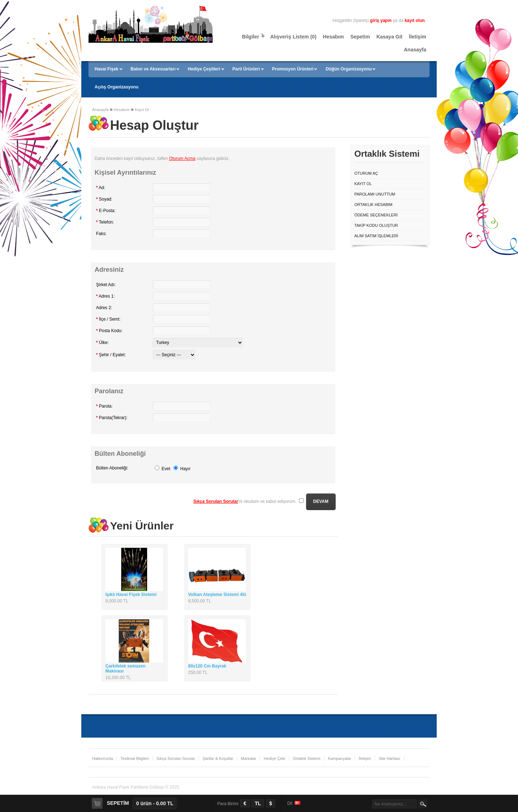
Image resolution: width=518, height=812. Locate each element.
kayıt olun (415, 20)
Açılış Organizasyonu (117, 87)
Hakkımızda (103, 758)
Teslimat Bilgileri (135, 758)
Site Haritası (390, 758)
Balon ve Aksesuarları (153, 69)
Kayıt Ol (142, 110)
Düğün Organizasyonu (349, 69)
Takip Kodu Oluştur (376, 225)
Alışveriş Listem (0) (293, 37)
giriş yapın (381, 20)
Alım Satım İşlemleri (376, 236)
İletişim (418, 37)
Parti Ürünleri (246, 69)
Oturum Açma (182, 159)
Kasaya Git (389, 37)
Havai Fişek (106, 69)
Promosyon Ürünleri (293, 69)
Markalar (249, 758)
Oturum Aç (366, 173)
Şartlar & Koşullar (218, 758)
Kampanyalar (340, 758)
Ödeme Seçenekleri (376, 215)
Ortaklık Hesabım (373, 205)
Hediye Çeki (274, 758)
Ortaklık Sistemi (307, 758)
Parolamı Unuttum (375, 194)
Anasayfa (415, 50)
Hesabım (333, 37)
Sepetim (360, 37)
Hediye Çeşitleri (204, 69)
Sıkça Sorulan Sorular (176, 758)
